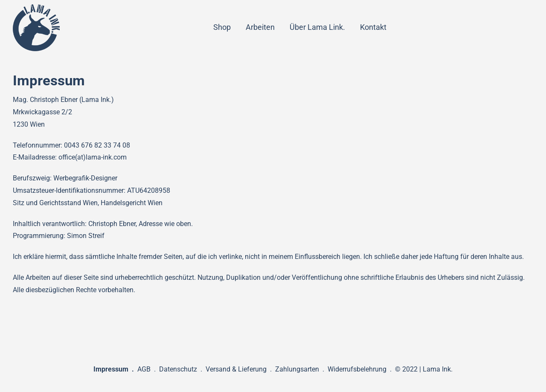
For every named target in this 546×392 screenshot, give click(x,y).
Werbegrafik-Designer (85, 178)
